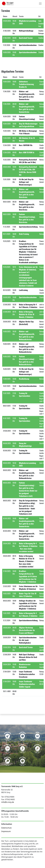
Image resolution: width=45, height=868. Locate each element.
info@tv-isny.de (8, 802)
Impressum (6, 831)
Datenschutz (6, 828)
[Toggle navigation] (40, 4)
